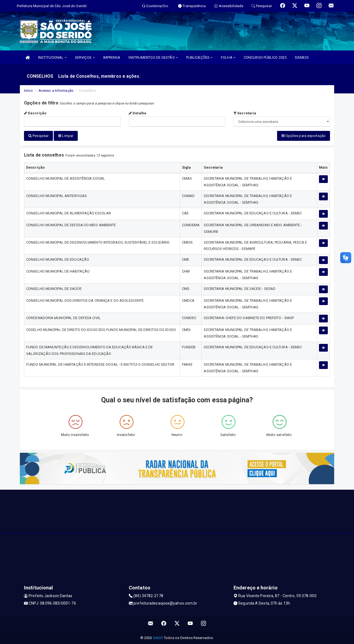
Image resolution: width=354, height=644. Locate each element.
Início (28, 91)
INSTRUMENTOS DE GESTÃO (153, 57)
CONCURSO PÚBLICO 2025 (265, 57)
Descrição (35, 113)
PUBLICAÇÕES (199, 57)
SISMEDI (302, 57)
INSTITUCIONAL (52, 57)
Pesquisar (38, 136)
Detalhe (138, 113)
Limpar (66, 136)
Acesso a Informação (56, 91)
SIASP (158, 637)
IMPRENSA (112, 57)
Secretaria (245, 113)
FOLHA (228, 57)
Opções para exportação (304, 136)
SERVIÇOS (85, 57)
